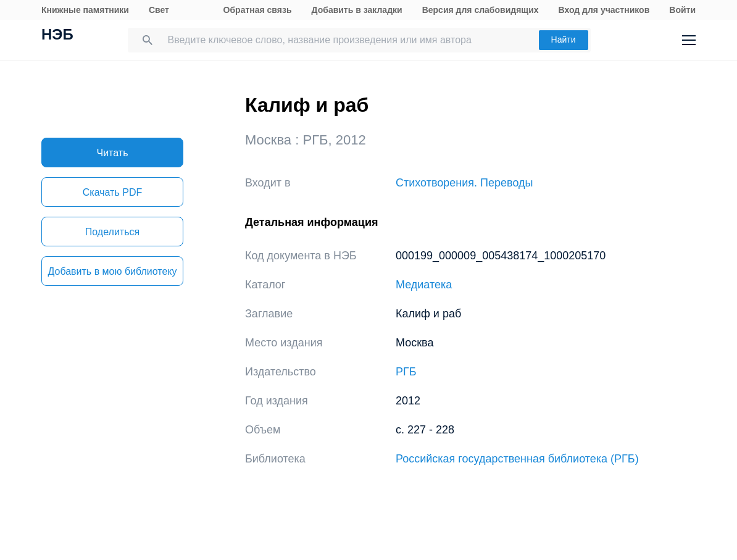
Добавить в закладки (357, 10)
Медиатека (424, 285)
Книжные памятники (85, 10)
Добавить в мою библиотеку (112, 271)
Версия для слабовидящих (481, 10)
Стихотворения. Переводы (464, 183)
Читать (113, 153)
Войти (682, 10)
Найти (564, 40)
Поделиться (112, 232)
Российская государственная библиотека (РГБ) (517, 459)
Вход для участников (604, 10)
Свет (159, 10)
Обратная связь (258, 10)
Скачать (112, 192)
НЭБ (57, 36)
